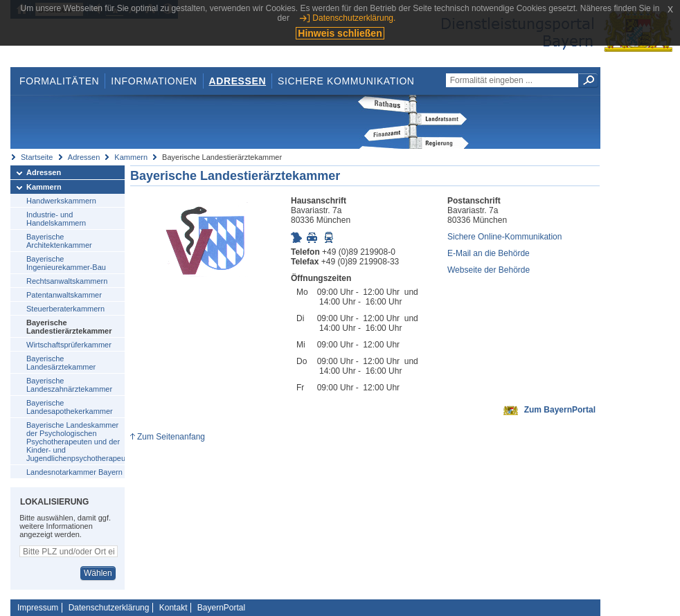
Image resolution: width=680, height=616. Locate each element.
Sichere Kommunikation (346, 81)
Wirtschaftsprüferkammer (69, 345)
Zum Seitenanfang (171, 437)
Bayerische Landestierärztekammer (69, 327)
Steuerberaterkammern (65, 309)
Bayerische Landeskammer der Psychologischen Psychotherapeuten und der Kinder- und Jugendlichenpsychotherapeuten (75, 442)
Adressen (238, 81)
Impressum (38, 608)
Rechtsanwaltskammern (67, 281)
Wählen (98, 573)
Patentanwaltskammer (64, 295)
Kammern (131, 157)
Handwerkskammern (61, 201)
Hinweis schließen (340, 33)
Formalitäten (59, 81)
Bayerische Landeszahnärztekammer (69, 385)
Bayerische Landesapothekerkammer (70, 407)
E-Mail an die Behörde (489, 253)
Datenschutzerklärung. (354, 18)
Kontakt (173, 608)
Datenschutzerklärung (109, 608)
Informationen (154, 81)
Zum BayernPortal (560, 410)
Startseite (37, 157)
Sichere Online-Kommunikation (504, 237)
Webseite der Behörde (489, 270)
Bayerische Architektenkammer (59, 241)
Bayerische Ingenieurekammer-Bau (66, 263)
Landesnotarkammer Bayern (74, 472)
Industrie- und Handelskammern (56, 219)
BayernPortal (221, 608)
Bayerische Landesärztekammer (61, 363)
